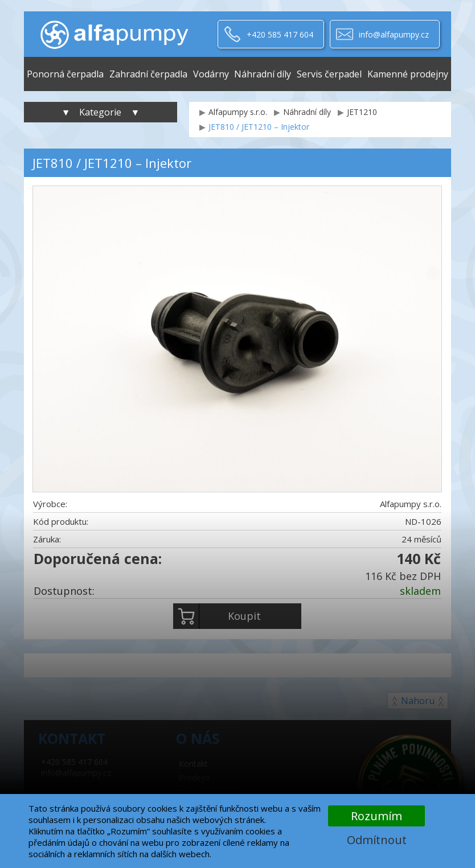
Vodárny (211, 74)
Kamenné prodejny (408, 74)
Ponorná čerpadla (65, 74)
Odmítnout (377, 840)
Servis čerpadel (329, 74)
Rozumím (376, 816)
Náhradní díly (263, 74)
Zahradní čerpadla (148, 74)
